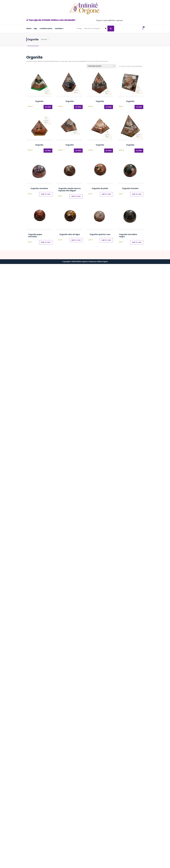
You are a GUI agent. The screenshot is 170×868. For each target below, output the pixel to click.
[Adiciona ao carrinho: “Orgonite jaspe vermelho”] (46, 242)
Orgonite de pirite (100, 188)
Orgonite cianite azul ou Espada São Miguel (70, 189)
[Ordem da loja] (101, 66)
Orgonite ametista (39, 188)
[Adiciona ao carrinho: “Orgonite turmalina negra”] (137, 242)
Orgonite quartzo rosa (100, 234)
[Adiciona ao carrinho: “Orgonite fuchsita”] (137, 194)
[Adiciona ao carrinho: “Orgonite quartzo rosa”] (106, 240)
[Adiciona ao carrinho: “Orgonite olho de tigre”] (76, 240)
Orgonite (39, 101)
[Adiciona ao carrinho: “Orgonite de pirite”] (106, 194)
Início (46, 39)
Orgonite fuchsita (130, 188)
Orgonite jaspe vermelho (35, 235)
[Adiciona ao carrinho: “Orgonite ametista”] (46, 194)
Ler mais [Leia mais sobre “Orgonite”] (48, 107)
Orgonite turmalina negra (128, 235)
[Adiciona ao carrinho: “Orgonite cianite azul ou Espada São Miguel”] (76, 196)
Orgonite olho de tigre (70, 234)
